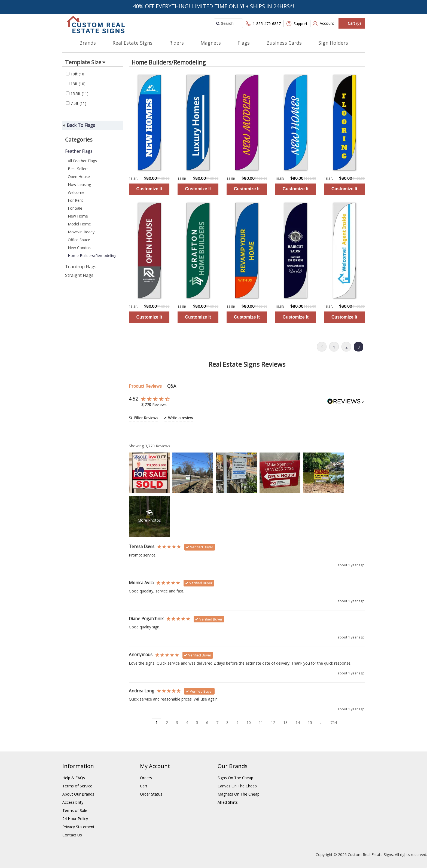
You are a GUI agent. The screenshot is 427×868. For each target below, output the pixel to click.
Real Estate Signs (132, 43)
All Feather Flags (82, 161)
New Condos (79, 248)
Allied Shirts (228, 802)
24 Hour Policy (75, 819)
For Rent (75, 200)
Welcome (76, 192)
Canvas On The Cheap (237, 786)
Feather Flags (79, 151)
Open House (79, 177)
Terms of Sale (75, 810)
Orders (146, 778)
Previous (322, 347)
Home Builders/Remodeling (92, 256)
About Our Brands (78, 794)
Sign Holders (333, 43)
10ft (76, 74)
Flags (244, 43)
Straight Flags (79, 275)
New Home (78, 216)
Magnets (211, 43)
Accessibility (73, 802)
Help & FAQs (74, 778)
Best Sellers (78, 169)
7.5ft (76, 103)
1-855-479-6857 (263, 24)
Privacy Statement (78, 827)
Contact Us (72, 835)
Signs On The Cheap (235, 778)
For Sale (75, 208)
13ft (76, 84)
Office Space (79, 240)
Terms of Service (77, 786)
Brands (88, 43)
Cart (144, 786)
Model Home (79, 224)
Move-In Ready (81, 232)
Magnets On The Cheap (239, 794)
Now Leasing (79, 184)
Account (323, 24)
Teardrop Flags (81, 267)
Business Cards (284, 43)
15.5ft (77, 94)
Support (297, 24)
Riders (176, 43)
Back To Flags (81, 125)
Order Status (151, 794)
